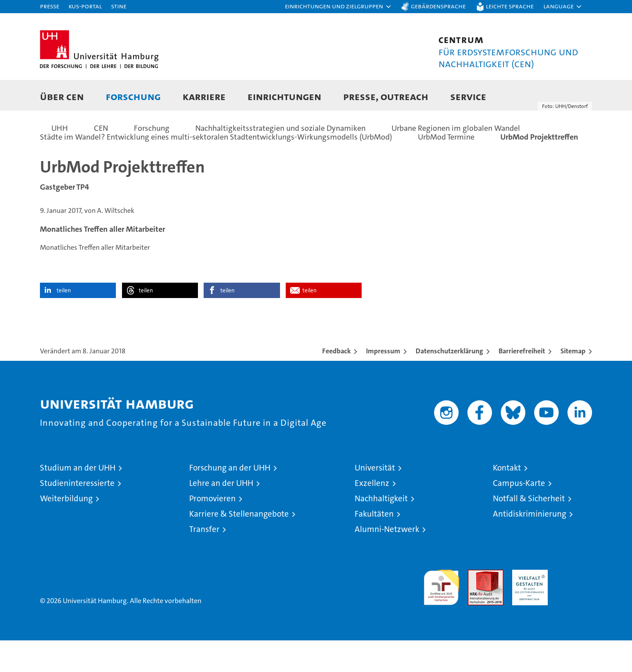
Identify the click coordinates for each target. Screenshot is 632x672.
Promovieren (212, 530)
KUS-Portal (85, 6)
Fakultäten (374, 545)
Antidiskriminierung (530, 545)
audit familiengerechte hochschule (441, 615)
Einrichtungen (284, 96)
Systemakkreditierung (574, 606)
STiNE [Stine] (119, 6)
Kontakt (507, 499)
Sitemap (573, 383)
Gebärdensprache (438, 6)
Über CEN (62, 96)
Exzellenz (372, 515)
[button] (338, 7)
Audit (476, 606)
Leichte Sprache (510, 6)
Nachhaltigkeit (381, 530)
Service (468, 96)
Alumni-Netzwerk (387, 561)
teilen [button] (64, 322)
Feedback (336, 383)
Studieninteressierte (77, 515)
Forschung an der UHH (230, 499)
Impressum (383, 383)
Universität (375, 499)
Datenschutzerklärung (449, 383)
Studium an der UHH (78, 499)
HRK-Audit (528, 606)
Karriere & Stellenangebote (239, 545)
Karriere (204, 96)
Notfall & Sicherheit (529, 530)
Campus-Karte (519, 515)
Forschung (133, 96)
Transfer (204, 561)
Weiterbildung (66, 530)
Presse (50, 6)
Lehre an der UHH (221, 515)
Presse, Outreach (386, 96)
